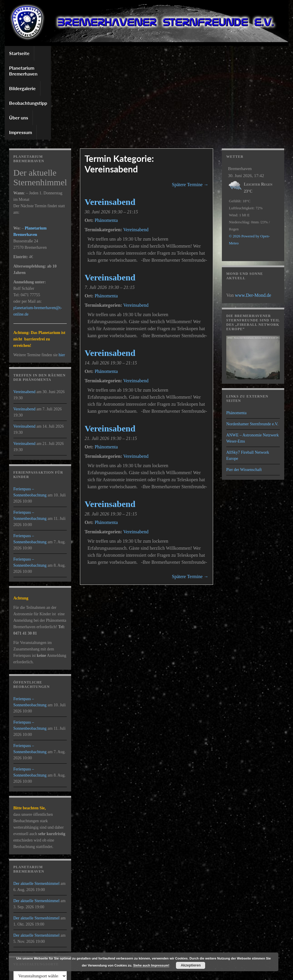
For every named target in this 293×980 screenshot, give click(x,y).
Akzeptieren (191, 965)
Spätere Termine (190, 106)
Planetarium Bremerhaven (66, 53)
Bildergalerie (116, 53)
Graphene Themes (56, 973)
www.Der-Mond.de (253, 216)
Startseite (19, 53)
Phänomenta (236, 334)
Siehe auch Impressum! (151, 965)
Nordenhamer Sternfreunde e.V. (252, 345)
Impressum (225, 53)
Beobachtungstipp (157, 53)
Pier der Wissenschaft (244, 391)
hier (62, 276)
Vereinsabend (136, 151)
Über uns (195, 53)
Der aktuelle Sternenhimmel (37, 805)
